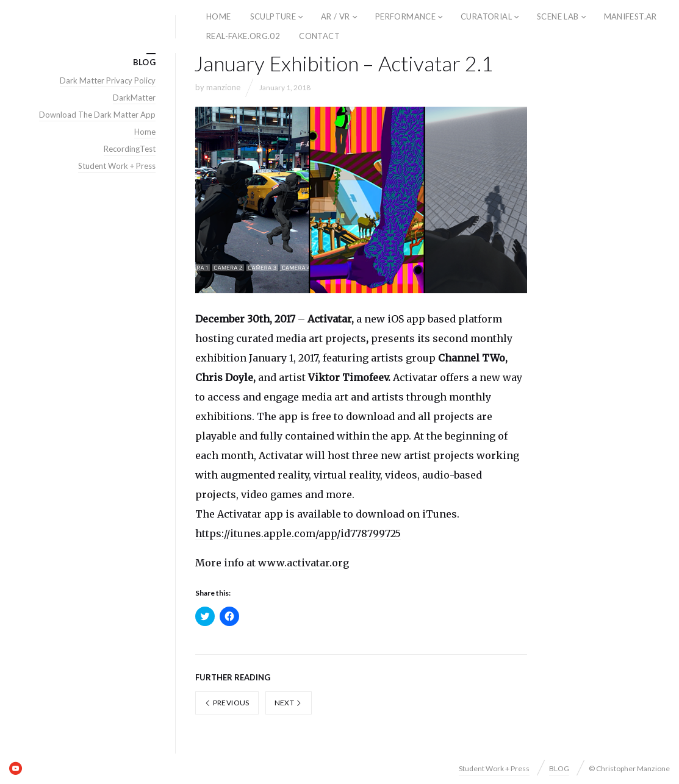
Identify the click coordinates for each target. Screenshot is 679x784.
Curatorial (486, 16)
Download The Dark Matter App (97, 115)
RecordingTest (130, 149)
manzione (223, 87)
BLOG (559, 768)
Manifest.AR (630, 16)
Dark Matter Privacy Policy (108, 80)
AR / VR (336, 16)
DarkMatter (134, 98)
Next (289, 703)
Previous (227, 703)
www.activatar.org (304, 563)
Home (145, 132)
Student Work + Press (117, 166)
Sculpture (273, 16)
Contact (319, 36)
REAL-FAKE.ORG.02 (243, 36)
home (219, 16)
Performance (405, 16)
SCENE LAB (558, 16)
